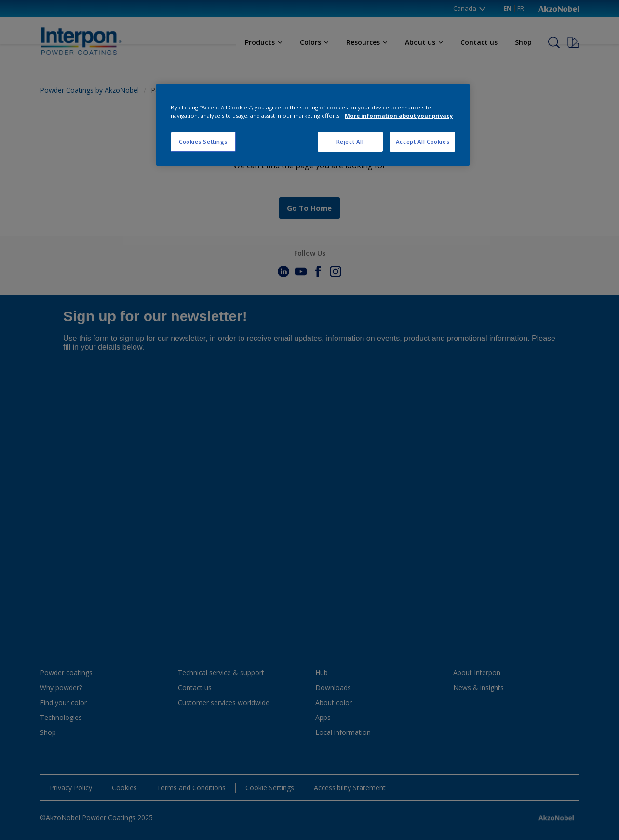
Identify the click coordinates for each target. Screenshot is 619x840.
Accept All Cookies (423, 142)
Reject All (350, 142)
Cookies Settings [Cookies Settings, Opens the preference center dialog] (203, 142)
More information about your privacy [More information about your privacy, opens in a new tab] (399, 115)
